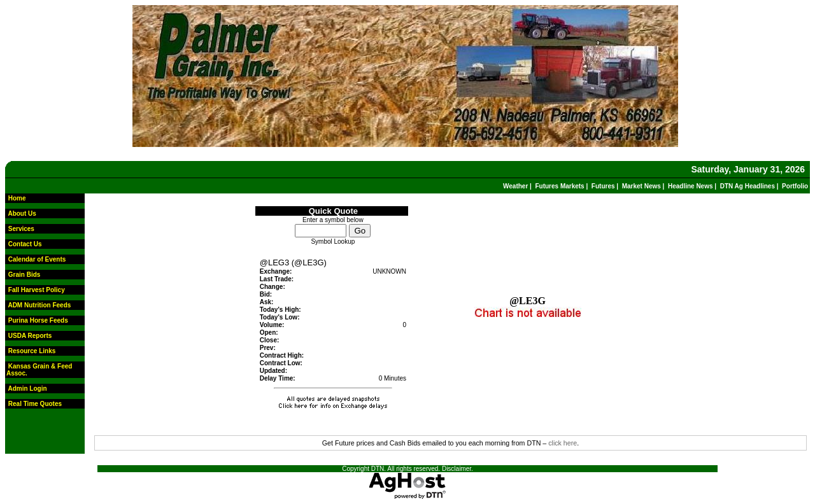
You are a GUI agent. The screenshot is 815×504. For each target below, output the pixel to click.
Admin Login (27, 388)
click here (563, 443)
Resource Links (32, 351)
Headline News (691, 186)
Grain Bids (25, 275)
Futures (603, 186)
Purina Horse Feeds (38, 320)
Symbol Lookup (333, 241)
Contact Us (25, 244)
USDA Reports (30, 336)
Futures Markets (559, 186)
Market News (641, 186)
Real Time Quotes (35, 404)
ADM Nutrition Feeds (39, 305)
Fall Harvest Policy (37, 290)
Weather (515, 186)
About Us (22, 213)
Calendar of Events (37, 259)
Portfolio (795, 186)
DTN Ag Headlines (748, 186)
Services (21, 229)
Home (17, 198)
